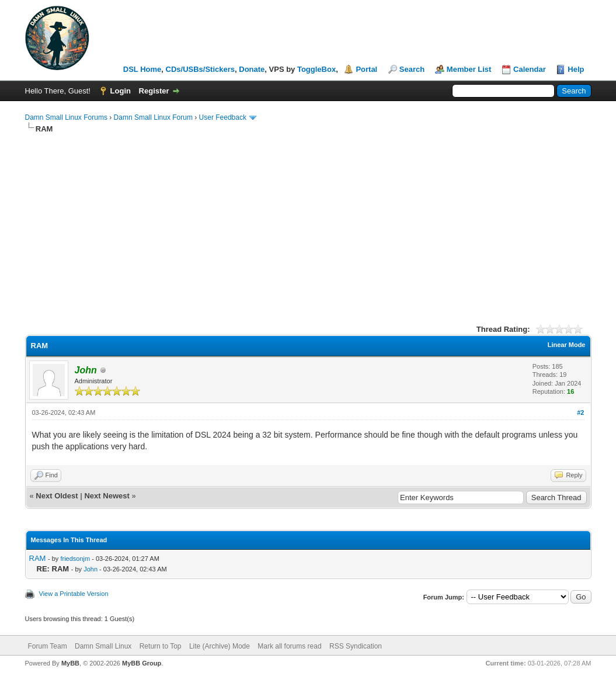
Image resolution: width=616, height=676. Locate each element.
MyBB (70, 663)
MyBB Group (142, 663)
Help (576, 69)
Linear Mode (567, 345)
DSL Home (142, 69)
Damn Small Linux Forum (153, 117)
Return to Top (161, 646)
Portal (366, 69)
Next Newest (107, 496)
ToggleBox (316, 69)
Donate (252, 69)
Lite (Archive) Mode (220, 646)
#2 (580, 412)
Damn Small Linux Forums (66, 117)
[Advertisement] (308, 222)
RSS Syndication (356, 646)
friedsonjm (75, 559)
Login (121, 91)
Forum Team (48, 646)
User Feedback (223, 117)
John (91, 569)
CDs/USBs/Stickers (201, 69)
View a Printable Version (74, 594)
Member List (469, 69)
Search (412, 69)
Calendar (530, 69)
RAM (38, 558)
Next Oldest (57, 496)
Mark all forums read (289, 646)
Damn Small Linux (103, 646)
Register (154, 91)
